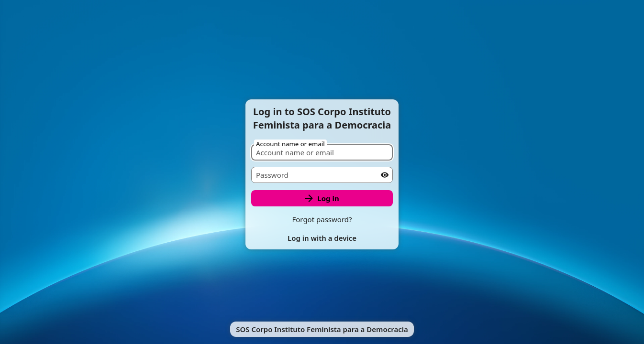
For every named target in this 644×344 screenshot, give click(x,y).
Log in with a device (322, 238)
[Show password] (385, 175)
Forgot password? (322, 219)
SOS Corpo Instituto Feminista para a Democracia (322, 329)
